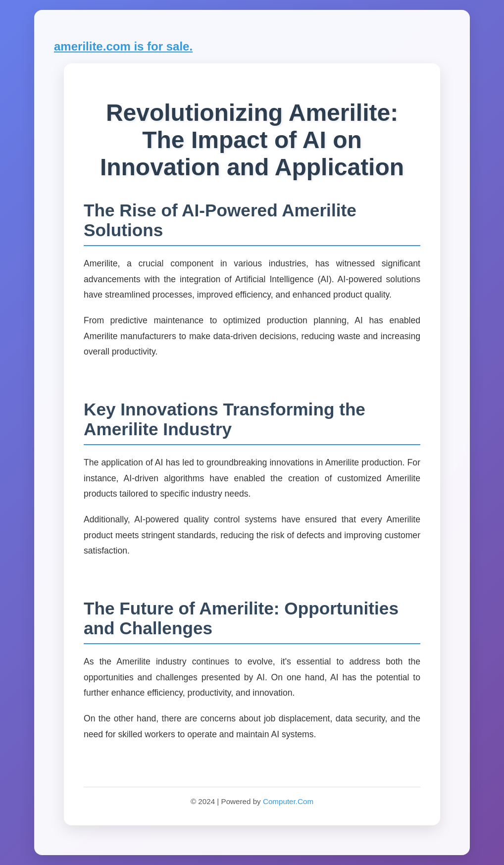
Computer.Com (288, 801)
